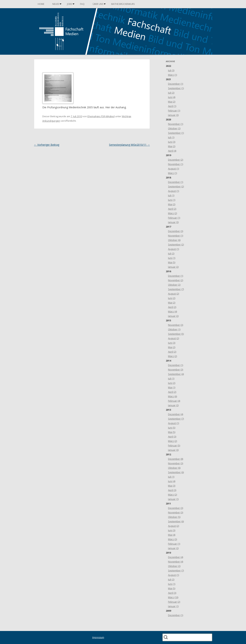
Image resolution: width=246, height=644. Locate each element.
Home (41, 4)
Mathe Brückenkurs (123, 4)
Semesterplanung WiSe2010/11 (129, 145)
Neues (56, 4)
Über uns (98, 4)
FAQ (82, 4)
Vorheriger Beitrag (47, 145)
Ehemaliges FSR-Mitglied (101, 116)
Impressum (98, 637)
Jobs (70, 4)
